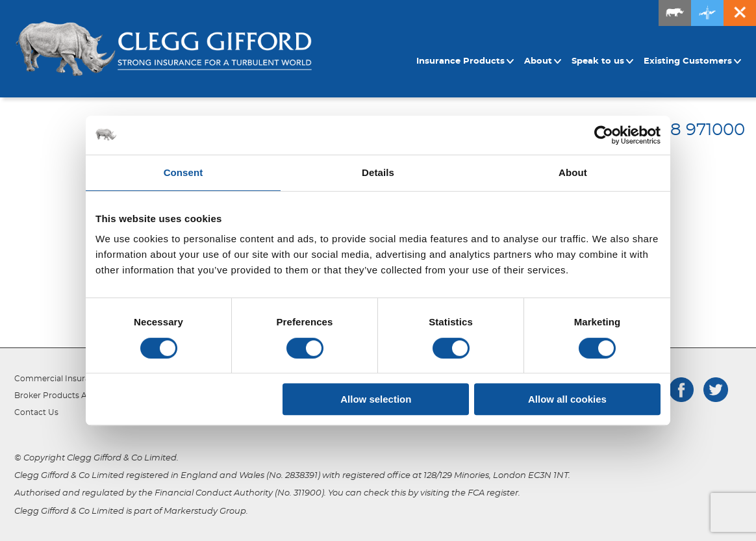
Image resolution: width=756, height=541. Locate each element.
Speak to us (603, 61)
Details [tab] (378, 172)
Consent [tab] (183, 172)
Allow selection (376, 399)
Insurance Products (465, 61)
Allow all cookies (567, 399)
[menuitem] (467, 62)
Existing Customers (693, 61)
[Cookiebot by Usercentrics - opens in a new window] (604, 135)
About (543, 61)
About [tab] (573, 172)
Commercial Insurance (59, 379)
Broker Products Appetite (65, 396)
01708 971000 (689, 130)
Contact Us (36, 412)
